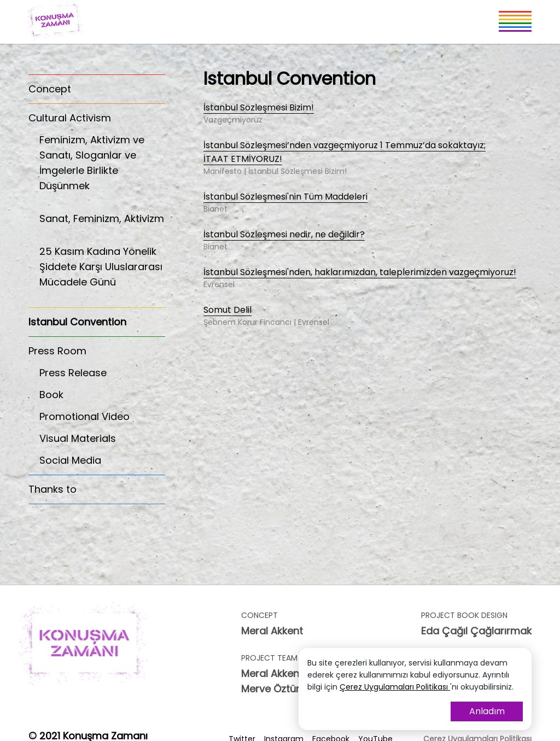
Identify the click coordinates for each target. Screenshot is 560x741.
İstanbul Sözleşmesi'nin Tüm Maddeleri (285, 197)
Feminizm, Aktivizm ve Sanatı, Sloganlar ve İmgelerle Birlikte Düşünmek (102, 169)
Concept (50, 89)
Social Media (70, 460)
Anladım (487, 711)
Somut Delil (227, 310)
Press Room (57, 351)
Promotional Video (84, 416)
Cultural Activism (70, 118)
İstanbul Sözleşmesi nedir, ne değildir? (284, 235)
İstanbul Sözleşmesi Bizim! (259, 108)
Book (51, 395)
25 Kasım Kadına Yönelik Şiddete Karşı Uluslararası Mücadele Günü (102, 273)
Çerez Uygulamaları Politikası (395, 687)
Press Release (73, 373)
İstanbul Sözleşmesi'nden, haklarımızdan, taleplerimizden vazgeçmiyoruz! (360, 273)
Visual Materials (78, 438)
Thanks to (52, 489)
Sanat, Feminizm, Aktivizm (102, 224)
